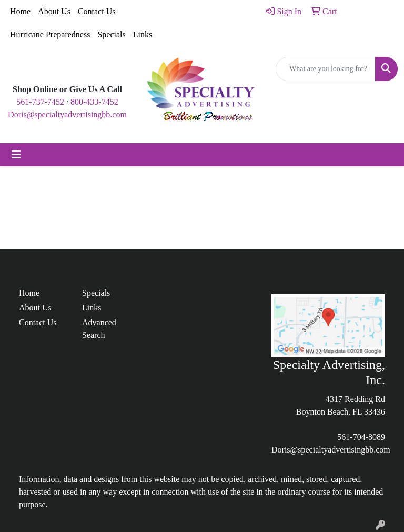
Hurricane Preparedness (50, 34)
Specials (111, 34)
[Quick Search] (326, 69)
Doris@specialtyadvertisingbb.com (67, 114)
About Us (54, 11)
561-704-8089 (361, 437)
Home (20, 11)
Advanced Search (99, 329)
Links (143, 34)
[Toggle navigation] (16, 155)
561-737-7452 (40, 102)
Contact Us (97, 11)
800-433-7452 (94, 102)
